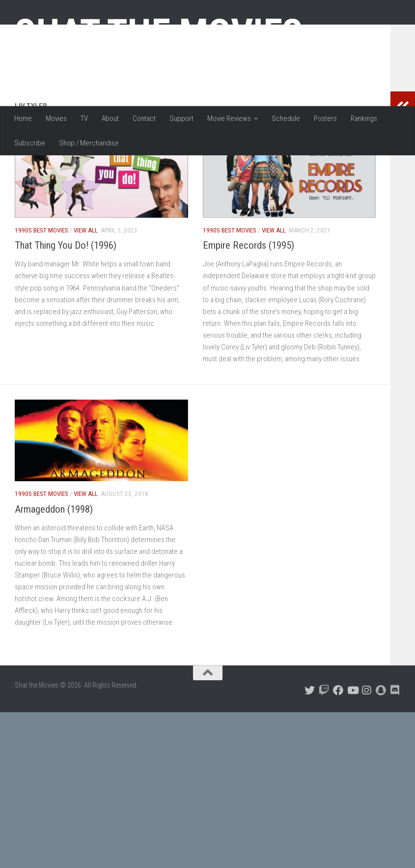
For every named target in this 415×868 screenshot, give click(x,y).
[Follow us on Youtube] (352, 754)
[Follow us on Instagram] (367, 754)
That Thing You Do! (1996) (66, 309)
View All (86, 294)
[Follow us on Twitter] (310, 754)
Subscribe (30, 143)
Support (181, 118)
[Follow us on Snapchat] (381, 754)
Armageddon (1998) (54, 573)
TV (84, 118)
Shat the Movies (159, 33)
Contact (144, 118)
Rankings (364, 118)
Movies (56, 118)
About (110, 118)
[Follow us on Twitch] (324, 754)
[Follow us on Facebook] (338, 754)
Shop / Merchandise (89, 143)
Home (23, 118)
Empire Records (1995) (249, 309)
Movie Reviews (229, 118)
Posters (325, 118)
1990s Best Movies (41, 294)
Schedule (286, 118)
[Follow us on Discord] (395, 754)
